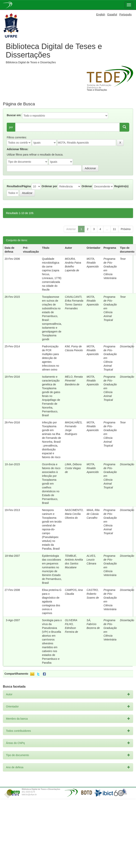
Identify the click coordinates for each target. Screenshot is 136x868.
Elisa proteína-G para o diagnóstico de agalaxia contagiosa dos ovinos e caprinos (52, 602)
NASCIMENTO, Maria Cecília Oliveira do (74, 514)
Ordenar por (49, 186)
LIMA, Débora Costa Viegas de (73, 468)
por (11, 127)
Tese (123, 259)
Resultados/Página (19, 186)
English (101, 14)
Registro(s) (121, 186)
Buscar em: (14, 115)
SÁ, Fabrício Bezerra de (93, 624)
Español (112, 14)
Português (125, 14)
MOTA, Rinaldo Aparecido (93, 263)
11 (114, 229)
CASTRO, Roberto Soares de (93, 594)
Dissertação (127, 346)
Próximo (126, 229)
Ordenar (87, 186)
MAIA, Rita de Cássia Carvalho (93, 514)
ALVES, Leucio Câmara (92, 560)
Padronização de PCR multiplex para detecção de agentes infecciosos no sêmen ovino (51, 358)
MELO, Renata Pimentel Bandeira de (74, 381)
